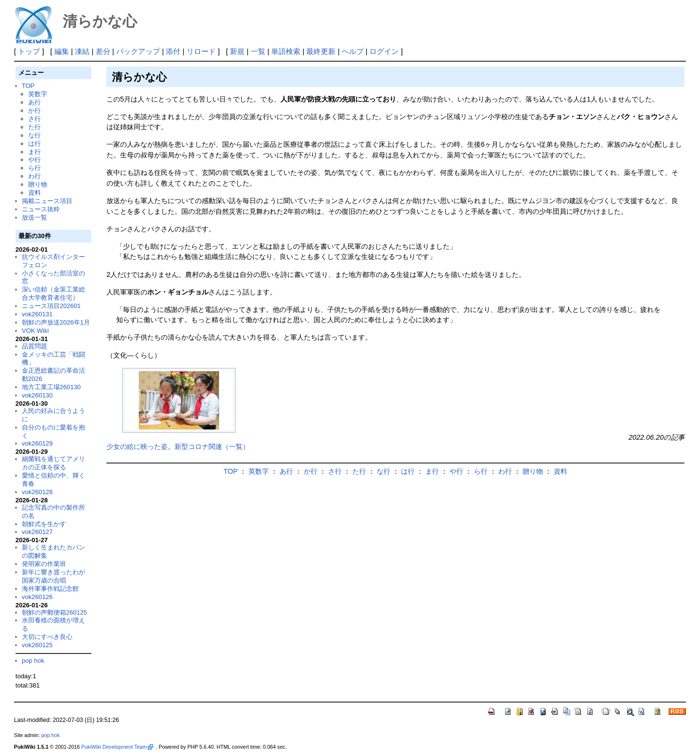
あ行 (35, 102)
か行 (35, 111)
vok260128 (37, 492)
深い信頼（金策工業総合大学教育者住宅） (53, 293)
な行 (35, 135)
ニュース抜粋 (41, 209)
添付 (173, 51)
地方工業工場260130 (51, 387)
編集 (62, 51)
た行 (35, 127)
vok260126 (37, 597)
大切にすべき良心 (47, 637)
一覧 (258, 51)
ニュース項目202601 (51, 306)
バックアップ (138, 51)
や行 (35, 160)
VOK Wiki (35, 331)
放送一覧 (35, 217)
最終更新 (321, 51)
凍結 (82, 51)
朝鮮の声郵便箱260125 (54, 612)
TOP (28, 86)
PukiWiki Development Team (117, 747)
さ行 (35, 119)
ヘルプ (353, 51)
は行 (35, 144)
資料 (35, 193)
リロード (201, 51)
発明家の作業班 (44, 564)
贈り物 (38, 184)
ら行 (35, 168)
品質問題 (35, 346)
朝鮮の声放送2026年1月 (56, 322)
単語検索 (286, 51)
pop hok (33, 661)
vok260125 (37, 645)
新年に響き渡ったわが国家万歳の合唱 (53, 576)
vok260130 (37, 395)
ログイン (384, 51)
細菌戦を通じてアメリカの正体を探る (53, 463)
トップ (29, 51)
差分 (103, 51)
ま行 (35, 152)
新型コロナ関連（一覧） (212, 447)
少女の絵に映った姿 (137, 447)
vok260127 (37, 532)
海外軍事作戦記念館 (50, 589)
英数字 (38, 94)
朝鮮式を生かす (44, 524)
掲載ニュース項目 (47, 201)
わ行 (35, 176)
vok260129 (37, 443)
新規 (237, 51)
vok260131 (37, 314)
